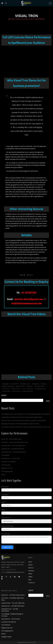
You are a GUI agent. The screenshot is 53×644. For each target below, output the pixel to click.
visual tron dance (16, 391)
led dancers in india (25, 384)
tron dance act (6, 389)
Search (4, 395)
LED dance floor (15, 384)
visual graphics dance (40, 389)
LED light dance (36, 384)
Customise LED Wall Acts (9, 462)
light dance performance (8, 386)
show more (27, 275)
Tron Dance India (15, 389)
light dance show (20, 386)
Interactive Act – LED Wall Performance (13, 449)
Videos (30, 574)
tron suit (23, 389)
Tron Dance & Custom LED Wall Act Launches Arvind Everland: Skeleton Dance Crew (26, 427)
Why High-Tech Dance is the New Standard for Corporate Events (20, 424)
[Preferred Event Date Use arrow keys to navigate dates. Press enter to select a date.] (26, 529)
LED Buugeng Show (7, 471)
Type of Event (5, 518)
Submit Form (7, 547)
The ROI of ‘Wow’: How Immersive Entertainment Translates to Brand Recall (23, 420)
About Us (31, 568)
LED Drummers (6, 465)
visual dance (30, 389)
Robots (3, 475)
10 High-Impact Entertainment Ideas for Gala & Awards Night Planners (22, 417)
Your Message (6, 534)
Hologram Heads (6, 637)
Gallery (30, 577)
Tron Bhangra (5, 455)
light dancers (29, 386)
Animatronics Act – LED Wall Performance (14, 452)
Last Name (5, 494)
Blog (30, 580)
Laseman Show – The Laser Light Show (13, 603)
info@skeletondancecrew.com (15, 572)
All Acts (30, 565)
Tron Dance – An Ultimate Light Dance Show (14, 442)
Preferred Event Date (8, 526)
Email (3, 502)
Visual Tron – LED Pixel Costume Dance (13, 595)
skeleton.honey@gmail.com (29, 299)
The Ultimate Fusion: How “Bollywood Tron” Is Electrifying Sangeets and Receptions (26, 414)
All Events (31, 571)
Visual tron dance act (27, 391)
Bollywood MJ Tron (7, 468)
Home (30, 562)
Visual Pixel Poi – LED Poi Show (11, 458)
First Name (5, 487)
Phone (3, 510)
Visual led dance (6, 391)
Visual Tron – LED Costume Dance (11, 439)
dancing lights (5, 384)
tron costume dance (39, 386)
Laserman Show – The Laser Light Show (13, 446)
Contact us (31, 583)
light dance (44, 384)
